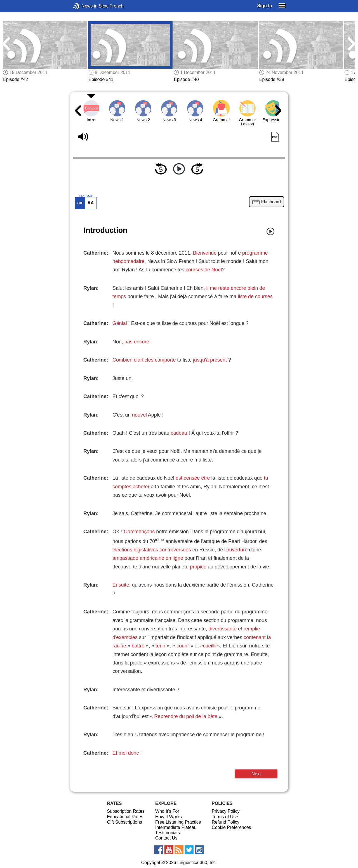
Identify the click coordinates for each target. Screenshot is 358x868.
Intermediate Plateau (176, 827)
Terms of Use (225, 817)
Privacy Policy (226, 811)
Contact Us (166, 838)
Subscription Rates (126, 811)
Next (256, 774)
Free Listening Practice (178, 822)
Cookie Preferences (231, 827)
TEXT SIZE (86, 196)
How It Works (169, 817)
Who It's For (167, 811)
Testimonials (168, 833)
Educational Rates (125, 817)
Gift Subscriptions (124, 822)
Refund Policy (226, 822)
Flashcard (271, 202)
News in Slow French (85, 6)
